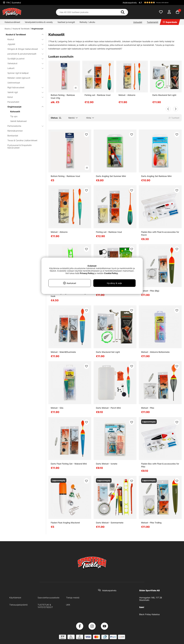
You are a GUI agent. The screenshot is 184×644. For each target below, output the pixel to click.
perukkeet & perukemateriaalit (24, 54)
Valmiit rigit (24, 92)
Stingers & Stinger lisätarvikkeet (24, 49)
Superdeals (170, 22)
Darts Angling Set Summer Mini (111, 176)
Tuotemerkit (153, 22)
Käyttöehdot (15, 598)
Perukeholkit (13, 102)
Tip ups (14, 116)
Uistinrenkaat (14, 83)
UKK (68, 605)
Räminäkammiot (15, 131)
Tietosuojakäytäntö (18, 605)
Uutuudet (138, 22)
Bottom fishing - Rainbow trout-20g (63, 96)
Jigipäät (24, 44)
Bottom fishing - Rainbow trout (65, 176)
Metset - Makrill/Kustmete (63, 352)
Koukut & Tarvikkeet (21, 29)
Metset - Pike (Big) (150, 291)
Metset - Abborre (127, 95)
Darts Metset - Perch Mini (108, 408)
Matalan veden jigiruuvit (19, 78)
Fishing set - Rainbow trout (98, 95)
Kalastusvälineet (12, 22)
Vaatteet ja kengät (66, 22)
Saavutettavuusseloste (48, 598)
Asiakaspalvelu (130, 3)
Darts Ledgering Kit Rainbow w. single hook (69, 295)
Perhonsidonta (24, 126)
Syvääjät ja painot (24, 59)
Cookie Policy (111, 273)
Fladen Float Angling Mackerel (65, 523)
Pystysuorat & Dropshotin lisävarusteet (20, 146)
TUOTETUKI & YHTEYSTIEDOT (45, 606)
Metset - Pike (148, 408)
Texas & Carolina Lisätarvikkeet (22, 140)
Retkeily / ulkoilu (87, 22)
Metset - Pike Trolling (151, 523)
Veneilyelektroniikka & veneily (39, 22)
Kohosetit (15, 111)
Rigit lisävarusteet (24, 87)
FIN (13, 3)
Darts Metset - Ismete (107, 464)
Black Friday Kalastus (149, 614)
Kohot (24, 97)
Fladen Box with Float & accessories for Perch (160, 233)
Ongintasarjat (37, 29)
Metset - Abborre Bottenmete (155, 352)
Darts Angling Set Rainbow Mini (156, 176)
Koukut (24, 39)
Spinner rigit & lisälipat (18, 73)
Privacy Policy (87, 273)
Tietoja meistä (73, 598)
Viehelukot (24, 63)
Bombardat (13, 136)
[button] (160, 2)
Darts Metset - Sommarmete (110, 523)
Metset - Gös (57, 408)
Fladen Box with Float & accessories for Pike (160, 465)
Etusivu (8, 29)
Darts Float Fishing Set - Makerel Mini (69, 464)
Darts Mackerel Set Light (164, 95)
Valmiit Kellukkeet (18, 121)
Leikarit (24, 68)
